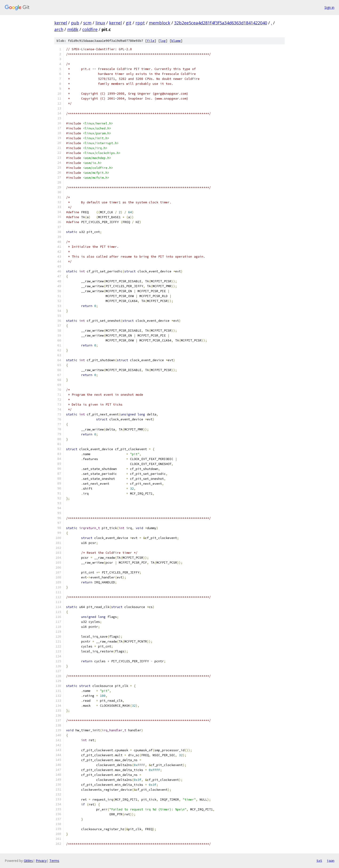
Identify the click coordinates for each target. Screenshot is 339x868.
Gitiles (28, 861)
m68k (73, 29)
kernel (61, 23)
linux (100, 23)
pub (75, 23)
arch (59, 29)
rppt (140, 23)
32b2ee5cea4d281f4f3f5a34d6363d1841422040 (221, 23)
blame (176, 41)
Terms (54, 861)
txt (319, 860)
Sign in (329, 7)
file (151, 41)
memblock (160, 23)
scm (87, 23)
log (163, 41)
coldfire (90, 29)
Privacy (41, 861)
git (129, 23)
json (331, 860)
